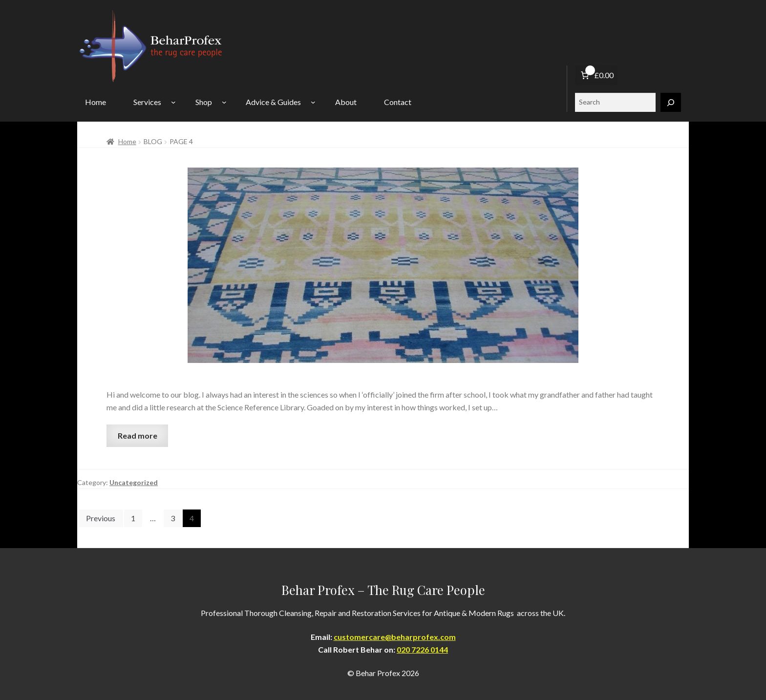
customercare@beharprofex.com (395, 637)
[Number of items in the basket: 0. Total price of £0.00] (596, 75)
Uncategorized (134, 482)
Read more (138, 435)
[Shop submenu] (224, 102)
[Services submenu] (173, 102)
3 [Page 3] (173, 518)
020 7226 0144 (422, 649)
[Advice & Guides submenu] (313, 102)
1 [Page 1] (133, 518)
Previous (101, 518)
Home (127, 141)
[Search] (671, 103)
